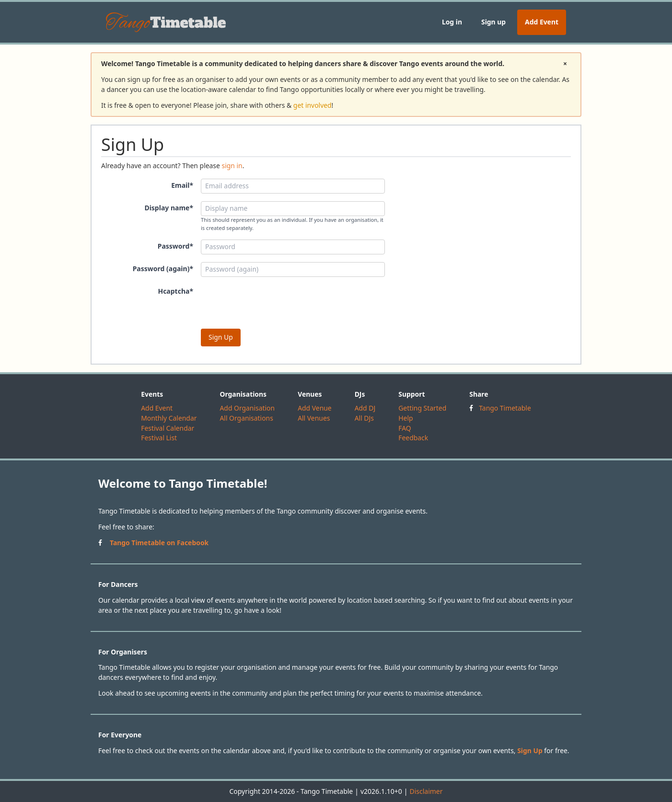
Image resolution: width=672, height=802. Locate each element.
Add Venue (315, 408)
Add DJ (365, 408)
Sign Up (530, 750)
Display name (169, 208)
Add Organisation (247, 408)
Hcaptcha (175, 291)
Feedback (413, 438)
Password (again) (163, 269)
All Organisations (246, 418)
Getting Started (422, 408)
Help (406, 418)
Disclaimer (426, 791)
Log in (452, 22)
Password (175, 246)
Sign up (493, 22)
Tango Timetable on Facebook (159, 543)
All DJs (364, 418)
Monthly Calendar (169, 418)
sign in (232, 166)
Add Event (542, 22)
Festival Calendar (168, 428)
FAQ (405, 428)
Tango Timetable (505, 408)
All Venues (314, 418)
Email (182, 185)
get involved (313, 105)
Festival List (159, 438)
